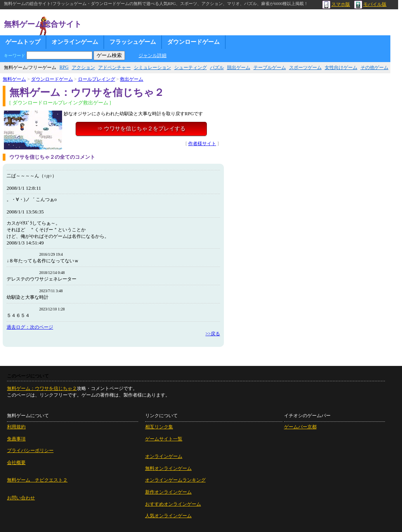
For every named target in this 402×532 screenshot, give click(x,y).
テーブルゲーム (270, 68)
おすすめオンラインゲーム (173, 504)
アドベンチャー (114, 68)
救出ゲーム (132, 79)
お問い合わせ (21, 498)
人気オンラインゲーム (168, 516)
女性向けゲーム (341, 68)
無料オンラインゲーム (168, 468)
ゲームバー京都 (300, 427)
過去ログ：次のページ (30, 327)
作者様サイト (202, 144)
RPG (64, 67)
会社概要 (16, 463)
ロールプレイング (97, 79)
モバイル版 (370, 4)
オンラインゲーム (75, 42)
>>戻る (213, 334)
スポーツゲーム (305, 68)
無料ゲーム (14, 79)
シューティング (191, 68)
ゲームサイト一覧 (164, 439)
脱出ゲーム (239, 68)
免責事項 (16, 439)
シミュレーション (152, 68)
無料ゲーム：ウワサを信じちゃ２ (42, 388)
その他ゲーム (374, 68)
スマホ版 (336, 4)
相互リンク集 (159, 427)
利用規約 (16, 427)
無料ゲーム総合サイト (43, 24)
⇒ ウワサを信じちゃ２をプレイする (141, 129)
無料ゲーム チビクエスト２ (37, 480)
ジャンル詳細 (152, 55)
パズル (217, 68)
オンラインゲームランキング (175, 480)
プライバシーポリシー (30, 451)
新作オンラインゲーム (168, 492)
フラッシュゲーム (133, 42)
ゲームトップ (23, 42)
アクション (83, 68)
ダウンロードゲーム (193, 42)
